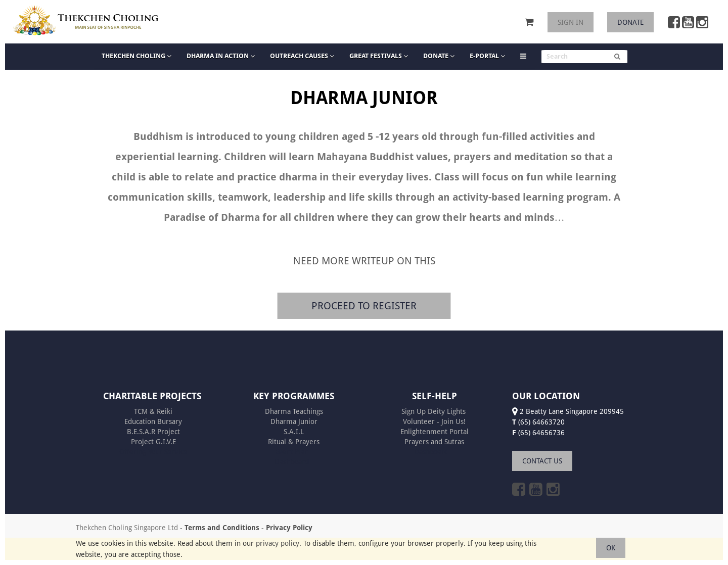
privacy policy (278, 543)
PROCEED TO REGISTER (364, 305)
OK (611, 548)
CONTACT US (542, 461)
